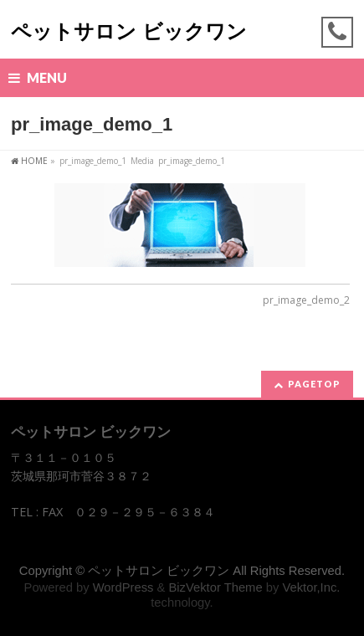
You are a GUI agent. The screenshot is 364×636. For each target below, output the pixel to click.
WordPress (123, 587)
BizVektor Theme (215, 587)
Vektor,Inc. (311, 587)
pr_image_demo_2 (306, 300)
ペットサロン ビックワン (129, 31)
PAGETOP (314, 384)
